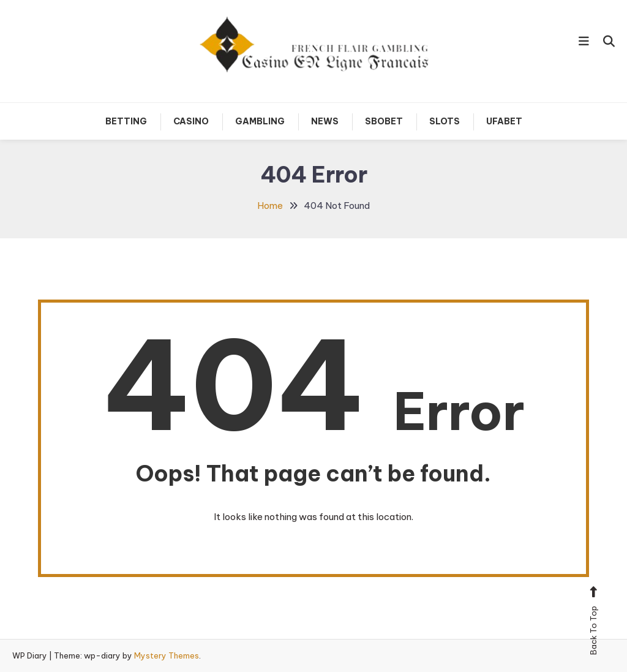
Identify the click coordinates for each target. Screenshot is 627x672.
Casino (191, 121)
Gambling (260, 121)
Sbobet (384, 121)
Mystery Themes (167, 655)
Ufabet (504, 121)
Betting (126, 121)
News (325, 121)
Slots (445, 121)
